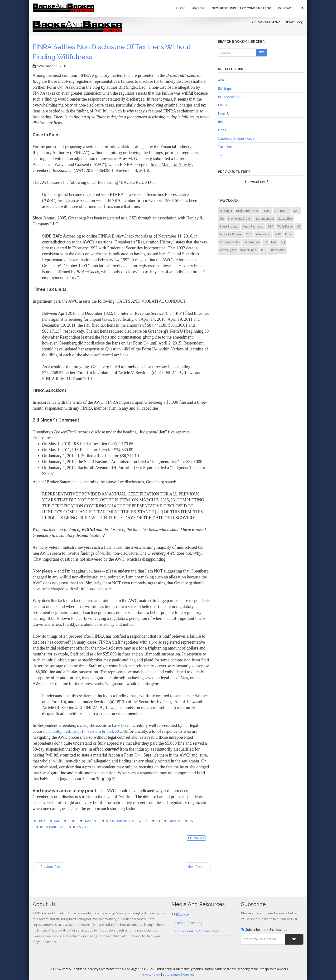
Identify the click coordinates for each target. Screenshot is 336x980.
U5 (299, 226)
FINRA (41, 821)
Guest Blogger (229, 226)
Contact (286, 8)
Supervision (278, 250)
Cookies (189, 975)
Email (289, 234)
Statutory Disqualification (127, 821)
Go (294, 939)
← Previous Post (49, 866)
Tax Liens (91, 821)
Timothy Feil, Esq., (65, 731)
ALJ (283, 242)
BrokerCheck (249, 250)
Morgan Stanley (230, 242)
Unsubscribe (276, 929)
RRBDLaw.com (182, 915)
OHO (278, 234)
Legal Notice (172, 975)
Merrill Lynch (228, 250)
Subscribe (251, 929)
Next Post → (197, 866)
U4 (158, 821)
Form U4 (174, 821)
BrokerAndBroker (240, 219)
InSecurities (263, 234)
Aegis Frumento (253, 226)
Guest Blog (285, 219)
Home (181, 8)
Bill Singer (81, 827)
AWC (57, 821)
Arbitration (282, 211)
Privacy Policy (151, 975)
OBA (270, 226)
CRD (249, 234)
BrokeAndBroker (52, 827)
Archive (199, 8)
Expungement (265, 219)
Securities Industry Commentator (242, 8)
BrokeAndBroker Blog (187, 923)
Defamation (252, 242)
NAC (274, 242)
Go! (261, 52)
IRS (191, 821)
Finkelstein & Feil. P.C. (102, 731)
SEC (222, 219)
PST (264, 250)
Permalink (196, 838)
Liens (72, 821)
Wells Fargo (285, 226)
